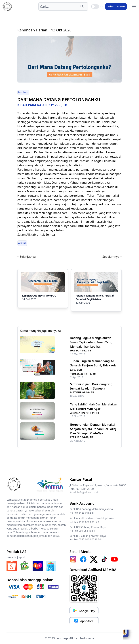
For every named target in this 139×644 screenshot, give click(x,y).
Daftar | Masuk (116, 6)
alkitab (22, 243)
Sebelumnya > (112, 257)
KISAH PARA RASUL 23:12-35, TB (42, 105)
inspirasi (23, 92)
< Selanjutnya (27, 257)
